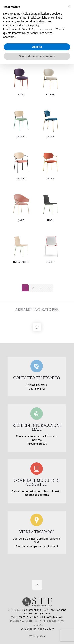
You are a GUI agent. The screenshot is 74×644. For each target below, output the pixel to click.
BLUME (50, 95)
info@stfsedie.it (53, 617)
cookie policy (46, 629)
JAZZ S (50, 137)
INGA (50, 220)
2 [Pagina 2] (33, 288)
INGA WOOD (21, 262)
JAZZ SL (21, 137)
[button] (69, 6)
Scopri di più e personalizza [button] (37, 56)
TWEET (50, 262)
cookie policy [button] (31, 25)
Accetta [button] (37, 47)
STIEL (21, 95)
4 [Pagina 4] (49, 288)
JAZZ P (50, 178)
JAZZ (21, 220)
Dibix (42, 636)
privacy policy (28, 629)
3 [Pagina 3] (41, 288)
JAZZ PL (21, 178)
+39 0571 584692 (26, 617)
